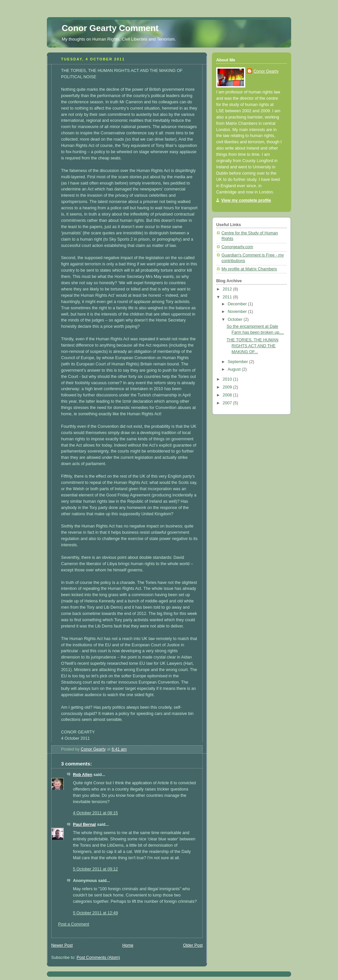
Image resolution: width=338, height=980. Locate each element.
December (238, 304)
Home (128, 945)
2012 (228, 289)
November (238, 312)
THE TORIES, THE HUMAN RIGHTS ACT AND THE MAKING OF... (253, 346)
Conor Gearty (266, 71)
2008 (228, 395)
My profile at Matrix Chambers (249, 269)
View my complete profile (246, 200)
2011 (228, 297)
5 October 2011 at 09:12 (95, 869)
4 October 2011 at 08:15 (95, 813)
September (238, 362)
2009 (228, 387)
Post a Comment (74, 924)
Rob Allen (83, 775)
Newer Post (62, 945)
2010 (228, 379)
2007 (228, 403)
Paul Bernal (84, 825)
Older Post (193, 945)
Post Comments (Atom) (98, 958)
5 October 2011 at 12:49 (95, 913)
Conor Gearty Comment (110, 28)
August (235, 369)
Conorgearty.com (237, 247)
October (236, 320)
